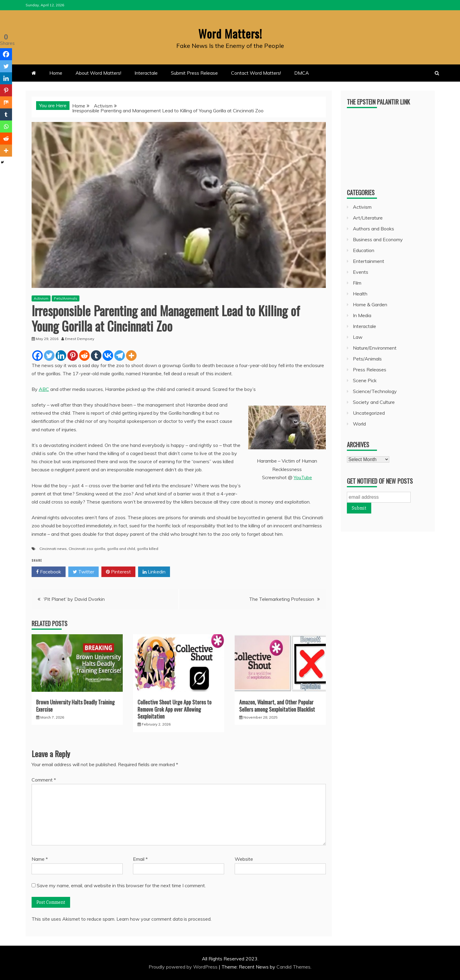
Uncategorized (369, 413)
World (359, 424)
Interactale (146, 73)
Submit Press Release (194, 73)
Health (360, 294)
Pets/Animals (66, 298)
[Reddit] (84, 355)
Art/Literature (368, 218)
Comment (44, 780)
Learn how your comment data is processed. (164, 919)
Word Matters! (230, 33)
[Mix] (6, 102)
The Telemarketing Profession (282, 599)
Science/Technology (375, 391)
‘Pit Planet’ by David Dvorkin (74, 599)
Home (56, 73)
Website (244, 859)
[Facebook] (37, 355)
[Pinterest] (73, 355)
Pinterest (118, 572)
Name (40, 859)
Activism (41, 298)
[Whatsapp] (6, 126)
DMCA (302, 73)
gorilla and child (121, 548)
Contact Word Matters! (256, 73)
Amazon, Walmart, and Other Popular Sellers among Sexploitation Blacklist (277, 705)
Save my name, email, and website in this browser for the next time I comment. (121, 885)
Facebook (49, 572)
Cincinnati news (53, 548)
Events (361, 272)
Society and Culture (374, 402)
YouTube (303, 477)
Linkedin (154, 572)
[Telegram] (120, 355)
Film (357, 283)
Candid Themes (293, 967)
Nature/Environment (375, 348)
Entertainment (369, 261)
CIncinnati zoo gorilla (87, 548)
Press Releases (370, 370)
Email (140, 859)
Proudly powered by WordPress (184, 967)
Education (364, 250)
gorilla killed (148, 548)
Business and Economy (378, 239)
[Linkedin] (61, 355)
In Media (362, 315)
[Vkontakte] (108, 355)
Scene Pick (365, 380)
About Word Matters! (98, 73)
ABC (44, 389)
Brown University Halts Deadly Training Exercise (75, 705)
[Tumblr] (96, 355)
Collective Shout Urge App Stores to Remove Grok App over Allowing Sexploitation (174, 709)
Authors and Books (374, 229)
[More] (131, 355)
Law (358, 337)
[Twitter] (49, 355)
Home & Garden (370, 304)
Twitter (83, 572)
